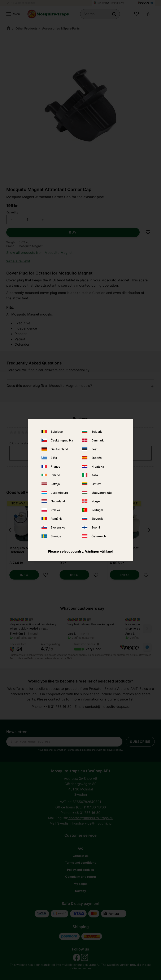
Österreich (99, 536)
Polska (55, 510)
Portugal (97, 510)
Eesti (95, 449)
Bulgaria (97, 432)
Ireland (55, 475)
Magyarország (102, 492)
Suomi (96, 527)
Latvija (55, 484)
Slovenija (97, 519)
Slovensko (58, 527)
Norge (96, 501)
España (97, 458)
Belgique (57, 432)
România (57, 519)
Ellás (54, 458)
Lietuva (96, 484)
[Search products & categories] (100, 14)
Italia (95, 475)
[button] (12, 14)
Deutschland (59, 449)
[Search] (114, 14)
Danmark (98, 440)
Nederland (58, 501)
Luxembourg (59, 492)
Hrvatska (98, 466)
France (55, 466)
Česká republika (62, 440)
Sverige (56, 536)
